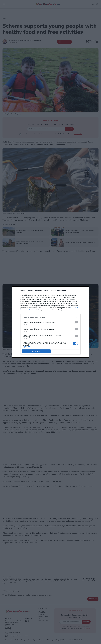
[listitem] (51, 318)
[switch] (75, 322)
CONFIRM (36, 351)
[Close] (85, 290)
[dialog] (51, 322)
